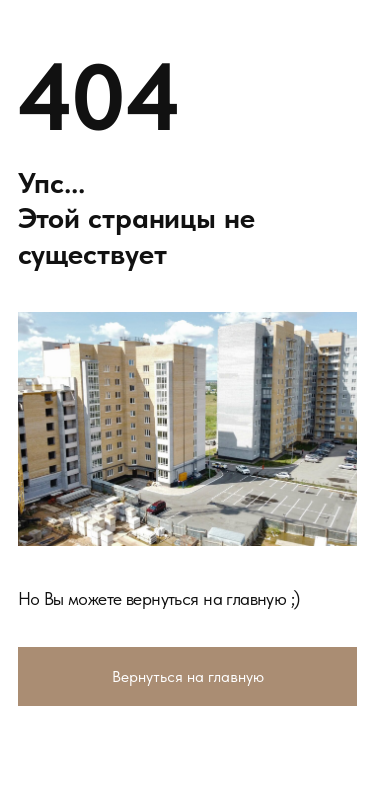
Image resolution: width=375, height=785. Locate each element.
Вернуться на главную (188, 676)
